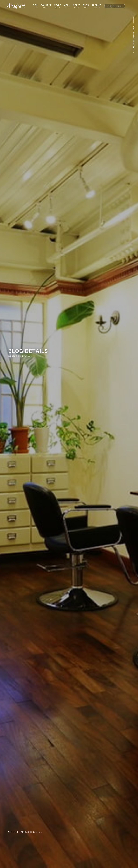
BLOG (86, 6)
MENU (67, 6)
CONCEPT (46, 6)
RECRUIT (97, 6)
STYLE (58, 6)
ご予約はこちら (115, 6)
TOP (36, 6)
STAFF (77, 6)
